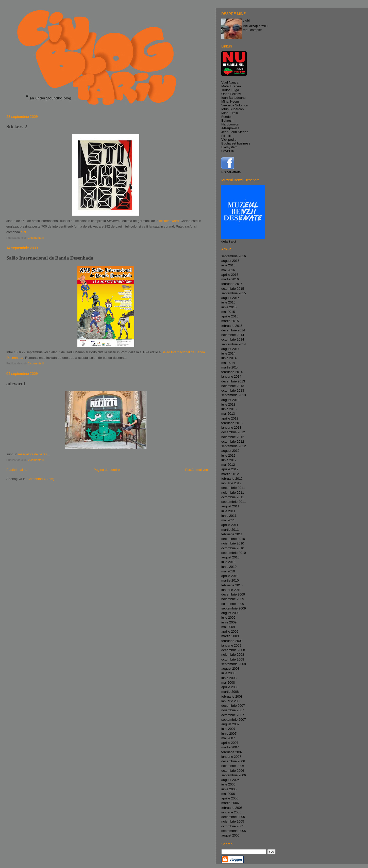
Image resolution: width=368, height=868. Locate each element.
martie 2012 (230, 474)
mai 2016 (228, 270)
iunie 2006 (229, 789)
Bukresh (227, 120)
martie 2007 (230, 747)
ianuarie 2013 (231, 428)
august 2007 (230, 724)
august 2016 (230, 261)
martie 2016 (230, 279)
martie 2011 (230, 530)
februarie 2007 (232, 752)
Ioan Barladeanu (233, 98)
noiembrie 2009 (233, 599)
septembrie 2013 (234, 395)
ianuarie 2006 (231, 812)
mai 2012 (228, 465)
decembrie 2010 (233, 539)
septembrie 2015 (234, 293)
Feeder (227, 117)
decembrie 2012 (233, 432)
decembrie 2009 (233, 594)
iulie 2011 (228, 511)
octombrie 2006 (233, 771)
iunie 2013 (229, 409)
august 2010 (230, 557)
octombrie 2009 (233, 604)
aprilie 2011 (230, 525)
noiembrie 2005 (233, 821)
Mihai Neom (230, 101)
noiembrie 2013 (233, 386)
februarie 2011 (232, 534)
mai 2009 (228, 627)
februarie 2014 (232, 372)
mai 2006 (228, 794)
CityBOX (228, 151)
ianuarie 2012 (231, 483)
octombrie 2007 (233, 715)
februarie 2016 (232, 284)
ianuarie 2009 (231, 645)
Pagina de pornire (107, 470)
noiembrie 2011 (233, 493)
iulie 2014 (228, 353)
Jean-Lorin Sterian (235, 132)
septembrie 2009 (234, 608)
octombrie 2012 (233, 441)
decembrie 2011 (233, 488)
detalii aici (229, 241)
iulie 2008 (228, 673)
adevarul (16, 384)
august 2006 (230, 780)
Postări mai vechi (198, 470)
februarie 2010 (232, 585)
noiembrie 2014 (233, 335)
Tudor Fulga (230, 90)
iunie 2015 (229, 307)
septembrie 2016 (234, 256)
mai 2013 (228, 414)
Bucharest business (236, 143)
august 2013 (230, 400)
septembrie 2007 (234, 720)
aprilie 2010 (230, 576)
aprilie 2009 (230, 631)
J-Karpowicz (230, 128)
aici (23, 232)
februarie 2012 (232, 479)
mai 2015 (228, 312)
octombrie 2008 (233, 659)
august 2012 (230, 451)
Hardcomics (230, 124)
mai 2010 (228, 571)
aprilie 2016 (230, 275)
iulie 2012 (228, 455)
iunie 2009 (229, 622)
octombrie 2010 (233, 548)
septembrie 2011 (234, 502)
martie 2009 (230, 636)
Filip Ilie (227, 136)
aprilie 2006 (230, 798)
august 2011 (230, 506)
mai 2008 (228, 682)
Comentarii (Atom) (41, 479)
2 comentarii (36, 363)
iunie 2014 (229, 358)
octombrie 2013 (233, 390)
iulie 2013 (228, 404)
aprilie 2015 (230, 316)
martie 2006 (230, 803)
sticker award (169, 221)
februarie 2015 (232, 326)
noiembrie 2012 (233, 437)
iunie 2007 (229, 734)
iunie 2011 (229, 516)
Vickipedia (229, 140)
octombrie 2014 (233, 339)
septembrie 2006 (234, 775)
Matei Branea (231, 86)
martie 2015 (230, 321)
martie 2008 (230, 692)
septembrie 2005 (234, 831)
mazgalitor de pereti (32, 454)
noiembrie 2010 (233, 543)
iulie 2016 (228, 265)
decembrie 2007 (233, 706)
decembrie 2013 (233, 381)
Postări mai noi (17, 470)
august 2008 (230, 669)
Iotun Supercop (232, 109)
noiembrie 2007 (233, 710)
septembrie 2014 (234, 344)
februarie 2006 (232, 808)
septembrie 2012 (234, 446)
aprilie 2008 (230, 687)
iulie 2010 (228, 562)
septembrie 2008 (234, 664)
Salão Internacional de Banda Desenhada (50, 258)
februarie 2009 (232, 641)
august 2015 (230, 298)
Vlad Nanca (230, 82)
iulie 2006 (228, 784)
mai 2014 (228, 363)
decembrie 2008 (233, 650)
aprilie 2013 (230, 418)
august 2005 (230, 835)
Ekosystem (229, 147)
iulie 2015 (228, 302)
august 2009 (230, 613)
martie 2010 (230, 580)
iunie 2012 (229, 460)
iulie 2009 (228, 617)
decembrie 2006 (233, 761)
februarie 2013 (232, 423)
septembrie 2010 (234, 553)
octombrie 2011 (233, 497)
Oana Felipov (231, 94)
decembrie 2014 (233, 330)
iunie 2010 (229, 567)
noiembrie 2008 (233, 655)
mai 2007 (228, 738)
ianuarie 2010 (231, 590)
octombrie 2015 (233, 289)
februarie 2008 (232, 696)
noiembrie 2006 (233, 766)
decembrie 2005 (233, 817)
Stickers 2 (17, 127)
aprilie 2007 (230, 743)
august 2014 (230, 349)
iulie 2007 (228, 729)
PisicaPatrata (231, 172)
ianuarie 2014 (231, 376)
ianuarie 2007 (231, 757)
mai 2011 (228, 520)
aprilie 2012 (230, 469)
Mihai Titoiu (230, 113)
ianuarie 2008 (231, 701)
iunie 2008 (229, 678)
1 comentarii (36, 238)
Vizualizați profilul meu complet (256, 28)
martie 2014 (230, 367)
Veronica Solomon (235, 105)
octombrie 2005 (233, 826)
